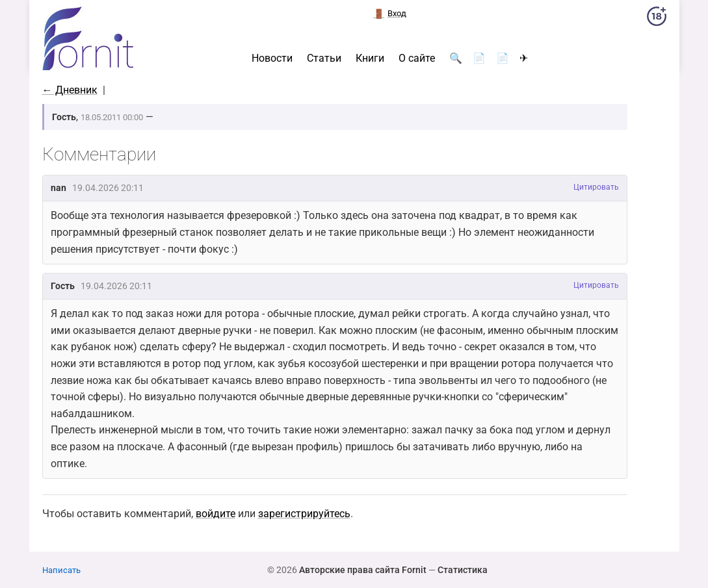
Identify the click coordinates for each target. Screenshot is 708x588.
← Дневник (70, 90)
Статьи (324, 58)
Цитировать (596, 187)
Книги (370, 58)
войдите (216, 514)
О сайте (417, 58)
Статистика (463, 570)
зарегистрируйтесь (304, 514)
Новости (272, 58)
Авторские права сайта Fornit (363, 570)
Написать (61, 570)
